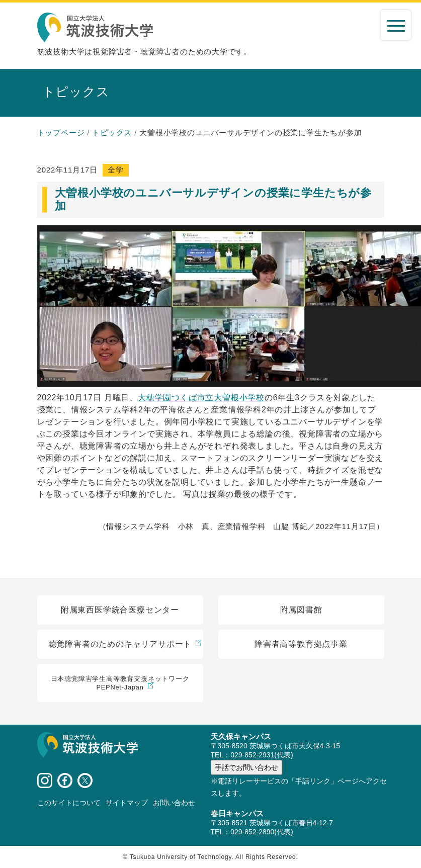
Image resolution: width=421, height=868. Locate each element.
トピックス (112, 133)
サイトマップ (127, 803)
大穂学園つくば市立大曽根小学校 (201, 398)
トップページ (61, 133)
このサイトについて (69, 803)
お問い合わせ (174, 803)
